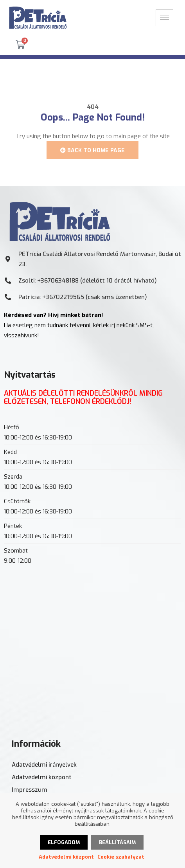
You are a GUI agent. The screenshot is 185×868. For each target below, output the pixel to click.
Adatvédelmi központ (66, 857)
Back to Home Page (92, 150)
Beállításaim (117, 842)
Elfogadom (64, 842)
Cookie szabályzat (121, 857)
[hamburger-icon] (164, 18)
